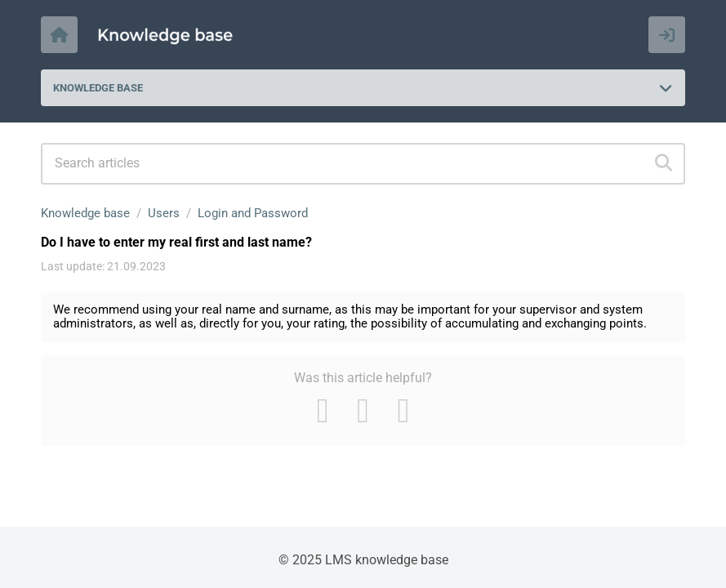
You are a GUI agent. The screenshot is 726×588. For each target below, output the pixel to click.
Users (164, 213)
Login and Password (253, 213)
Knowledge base (85, 213)
